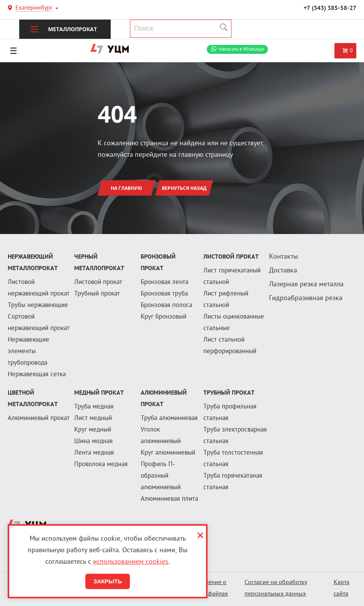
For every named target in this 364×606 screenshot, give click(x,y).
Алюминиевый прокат (39, 418)
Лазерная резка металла (306, 285)
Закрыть (108, 581)
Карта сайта (342, 589)
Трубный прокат (97, 294)
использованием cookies (131, 562)
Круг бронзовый (164, 317)
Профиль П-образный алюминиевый (161, 476)
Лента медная (94, 453)
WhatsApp (241, 49)
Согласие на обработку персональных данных (276, 589)
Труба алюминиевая (169, 418)
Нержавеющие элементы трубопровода (28, 352)
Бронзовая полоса (166, 305)
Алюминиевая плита (169, 499)
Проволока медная (101, 465)
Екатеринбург (34, 9)
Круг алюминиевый (168, 453)
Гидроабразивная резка (306, 298)
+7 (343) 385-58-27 (330, 8)
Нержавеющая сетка (37, 375)
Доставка (283, 271)
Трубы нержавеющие (38, 305)
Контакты (283, 257)
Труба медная (94, 407)
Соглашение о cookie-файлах (208, 589)
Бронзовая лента (165, 282)
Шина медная (93, 442)
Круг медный (93, 430)
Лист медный (93, 418)
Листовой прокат (98, 282)
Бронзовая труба (164, 294)
